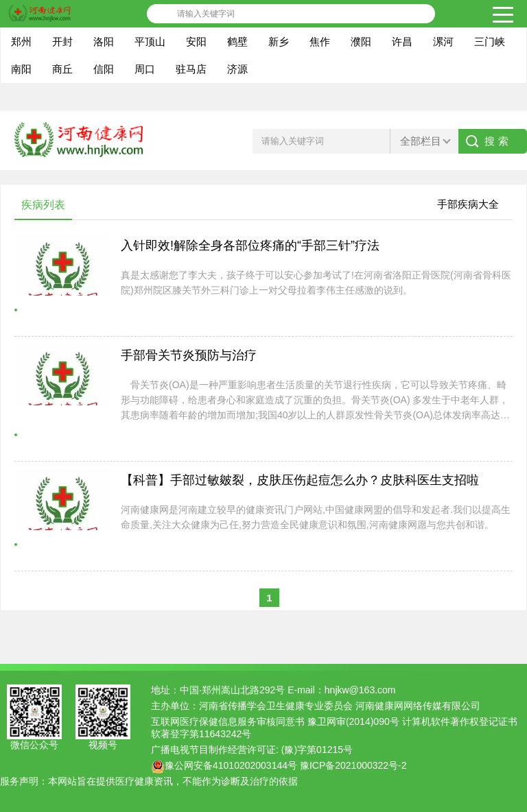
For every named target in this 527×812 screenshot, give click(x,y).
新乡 (279, 41)
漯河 (443, 41)
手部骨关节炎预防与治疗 (189, 355)
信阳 (104, 69)
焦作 (320, 41)
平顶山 (150, 41)
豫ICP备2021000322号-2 (353, 765)
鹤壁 (237, 41)
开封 (62, 41)
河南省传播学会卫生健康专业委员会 (276, 706)
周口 (145, 69)
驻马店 (191, 69)
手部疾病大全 (468, 204)
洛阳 (104, 41)
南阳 (21, 69)
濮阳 (361, 41)
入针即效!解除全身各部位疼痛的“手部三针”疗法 (250, 246)
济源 (237, 69)
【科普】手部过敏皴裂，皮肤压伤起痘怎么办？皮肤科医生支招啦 (300, 480)
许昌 (402, 41)
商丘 (62, 69)
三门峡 (490, 41)
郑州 (21, 41)
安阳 (196, 41)
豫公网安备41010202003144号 (231, 765)
